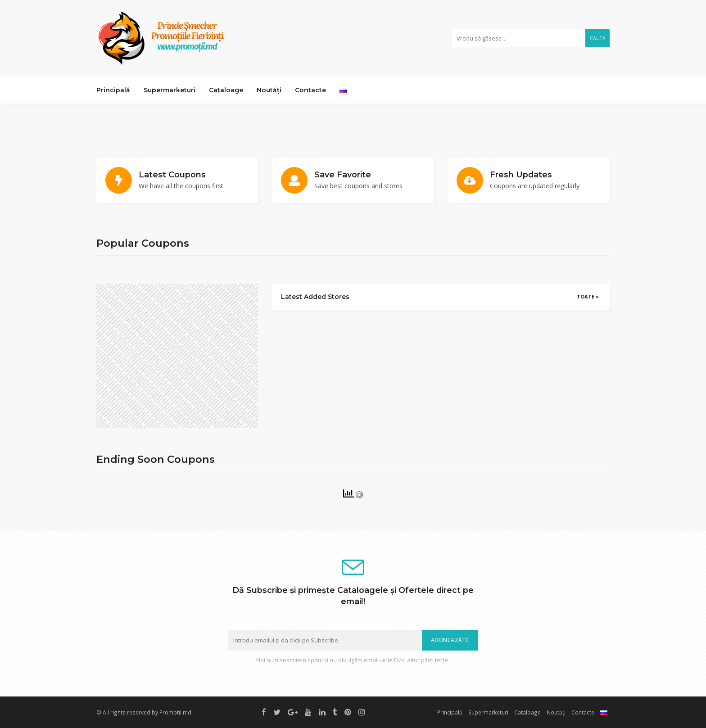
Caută (598, 38)
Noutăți (269, 90)
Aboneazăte (450, 640)
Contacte (310, 90)
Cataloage (226, 90)
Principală (113, 90)
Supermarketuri (170, 90)
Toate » (588, 296)
